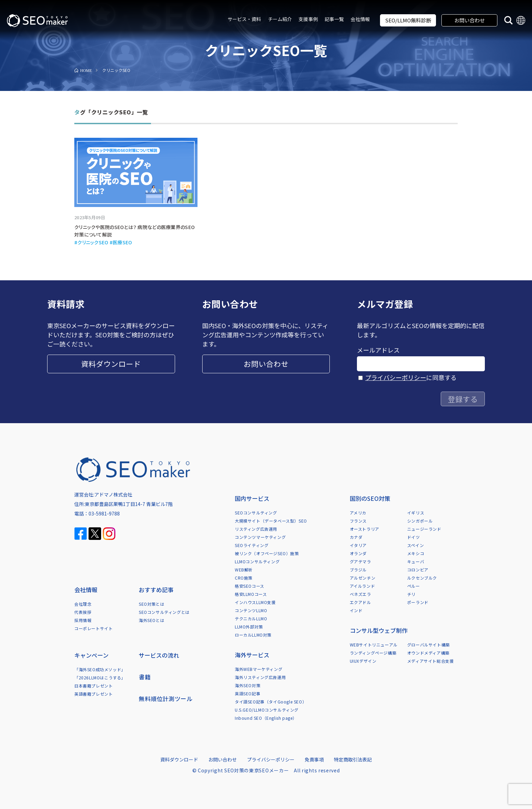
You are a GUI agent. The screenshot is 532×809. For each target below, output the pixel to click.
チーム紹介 (280, 19)
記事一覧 (334, 19)
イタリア (358, 545)
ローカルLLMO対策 (253, 635)
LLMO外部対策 (249, 627)
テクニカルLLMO (251, 618)
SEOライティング (252, 545)
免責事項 (314, 759)
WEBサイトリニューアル (374, 645)
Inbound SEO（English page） (266, 718)
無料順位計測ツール (166, 699)
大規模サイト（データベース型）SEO (271, 521)
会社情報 (360, 19)
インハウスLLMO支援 (255, 602)
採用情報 (83, 620)
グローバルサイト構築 (429, 645)
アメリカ (358, 513)
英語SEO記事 (248, 693)
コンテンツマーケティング (260, 537)
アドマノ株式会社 (113, 494)
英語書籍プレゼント (93, 694)
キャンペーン (91, 655)
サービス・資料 (244, 19)
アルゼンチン (363, 578)
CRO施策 (244, 578)
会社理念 (83, 604)
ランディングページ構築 (373, 653)
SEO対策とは (151, 604)
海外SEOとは (151, 620)
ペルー (414, 586)
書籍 (145, 677)
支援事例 (308, 19)
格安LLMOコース (251, 594)
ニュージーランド (424, 529)
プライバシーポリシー (396, 377)
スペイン (415, 545)
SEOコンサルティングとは (164, 612)
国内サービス (252, 498)
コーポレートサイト (93, 628)
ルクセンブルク (422, 578)
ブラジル (358, 570)
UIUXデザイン (363, 661)
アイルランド (363, 586)
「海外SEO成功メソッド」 (100, 669)
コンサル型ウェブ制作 (379, 630)
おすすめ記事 (156, 590)
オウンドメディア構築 (428, 653)
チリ (411, 594)
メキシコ (416, 553)
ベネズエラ (360, 594)
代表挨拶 (83, 612)
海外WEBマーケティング (259, 669)
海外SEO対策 (248, 685)
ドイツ (414, 537)
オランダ (358, 553)
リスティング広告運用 (256, 529)
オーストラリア (365, 529)
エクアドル (360, 602)
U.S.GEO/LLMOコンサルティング (267, 710)
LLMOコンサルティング (257, 561)
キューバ (416, 561)
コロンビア (418, 570)
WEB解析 (244, 570)
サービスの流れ (159, 655)
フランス (358, 521)
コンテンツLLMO (251, 610)
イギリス (416, 513)
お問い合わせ (470, 20)
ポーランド (418, 602)
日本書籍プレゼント (93, 686)
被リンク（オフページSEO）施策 (267, 553)
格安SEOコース (250, 586)
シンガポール (420, 521)
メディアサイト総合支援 (431, 661)
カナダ (356, 537)
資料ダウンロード (111, 364)
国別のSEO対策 (370, 498)
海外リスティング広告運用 (260, 677)
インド (356, 610)
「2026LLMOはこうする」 (100, 678)
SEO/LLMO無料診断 (408, 20)
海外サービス (252, 655)
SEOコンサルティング (256, 513)
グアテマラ (360, 561)
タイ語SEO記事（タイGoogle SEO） (271, 702)
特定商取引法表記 (353, 759)
